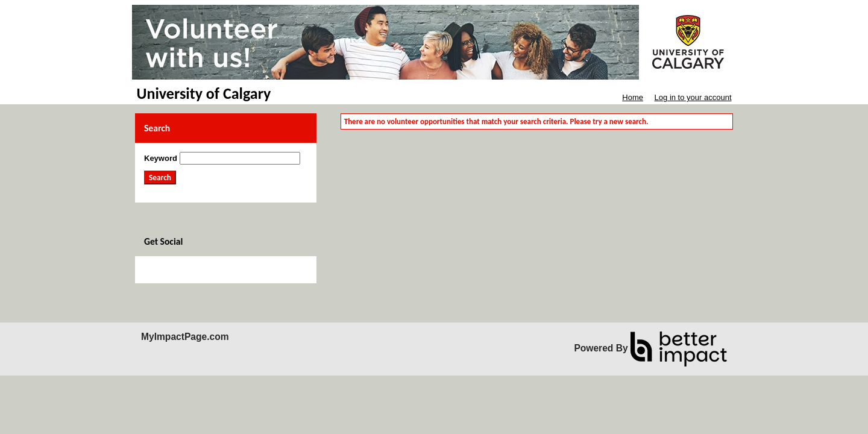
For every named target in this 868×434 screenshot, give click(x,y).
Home (633, 97)
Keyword (161, 158)
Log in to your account (693, 97)
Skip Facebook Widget (183, 270)
